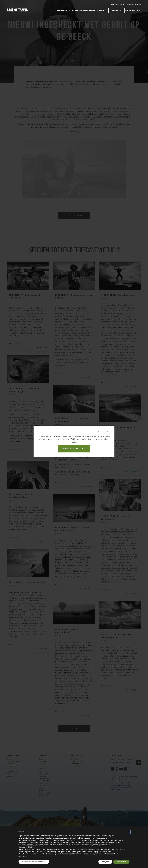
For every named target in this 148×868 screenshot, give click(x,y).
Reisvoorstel (116, 11)
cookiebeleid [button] (102, 838)
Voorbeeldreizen (87, 10)
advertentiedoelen (32, 845)
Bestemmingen (63, 10)
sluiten (104, 432)
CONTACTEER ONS (133, 11)
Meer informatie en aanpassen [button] (34, 862)
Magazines (115, 4)
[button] (128, 832)
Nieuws (130, 4)
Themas (75, 10)
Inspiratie (101, 10)
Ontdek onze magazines (74, 449)
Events (123, 4)
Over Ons (138, 4)
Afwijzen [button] (105, 862)
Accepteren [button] (121, 862)
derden (68, 840)
